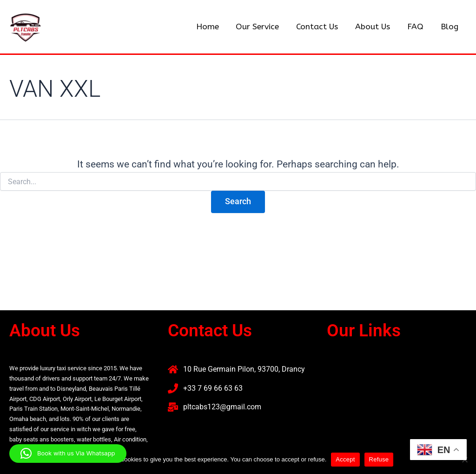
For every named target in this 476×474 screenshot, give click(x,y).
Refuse (379, 459)
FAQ (416, 27)
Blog (450, 27)
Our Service (261, 27)
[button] (397, 374)
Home (211, 27)
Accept (345, 459)
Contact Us (320, 27)
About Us (374, 27)
